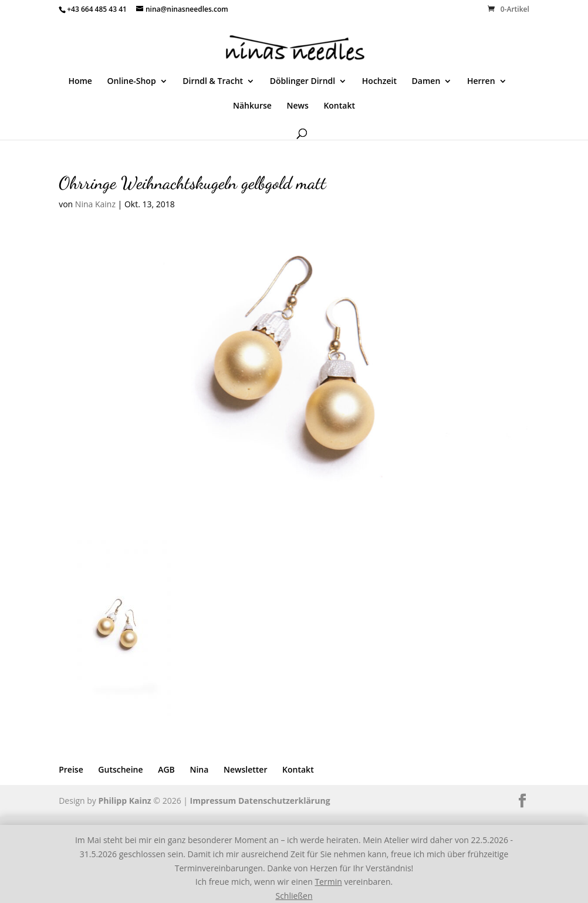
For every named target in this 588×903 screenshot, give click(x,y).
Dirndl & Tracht (213, 82)
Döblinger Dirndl (303, 82)
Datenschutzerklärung (284, 801)
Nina (199, 769)
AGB (166, 769)
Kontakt (339, 106)
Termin (328, 882)
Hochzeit (379, 82)
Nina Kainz (95, 204)
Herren (481, 82)
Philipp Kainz (124, 801)
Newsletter (245, 769)
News (297, 106)
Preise (71, 769)
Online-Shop (132, 82)
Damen (426, 82)
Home (80, 82)
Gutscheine (120, 769)
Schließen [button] (294, 896)
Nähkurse (252, 106)
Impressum (213, 801)
